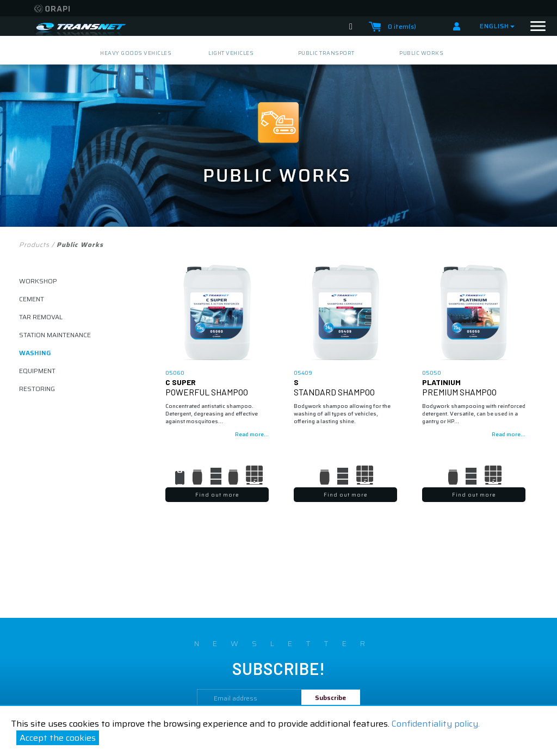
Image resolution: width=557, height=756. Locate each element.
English (497, 26)
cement (32, 299)
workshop (38, 281)
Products (34, 244)
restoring (37, 389)
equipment (37, 371)
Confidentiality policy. (436, 724)
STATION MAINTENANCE (55, 335)
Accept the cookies (58, 738)
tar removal (41, 317)
